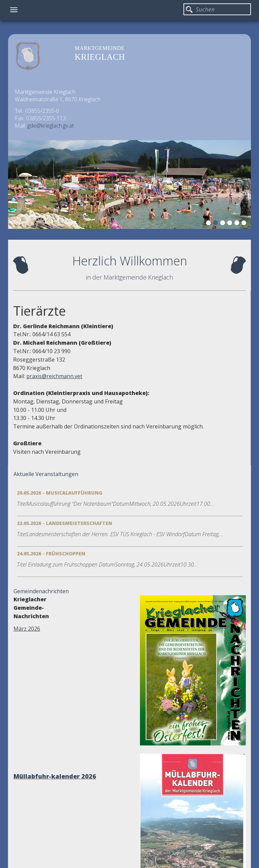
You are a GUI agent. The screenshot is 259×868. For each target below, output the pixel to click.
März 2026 (27, 629)
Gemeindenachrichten (41, 591)
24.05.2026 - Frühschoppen (51, 554)
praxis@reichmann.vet (54, 376)
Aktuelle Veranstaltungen (46, 474)
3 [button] (224, 224)
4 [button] (231, 224)
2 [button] (217, 224)
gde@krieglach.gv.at (51, 126)
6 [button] (245, 224)
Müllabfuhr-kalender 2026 (55, 776)
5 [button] (238, 224)
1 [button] (209, 224)
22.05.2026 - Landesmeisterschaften (65, 523)
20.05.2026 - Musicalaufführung (60, 493)
